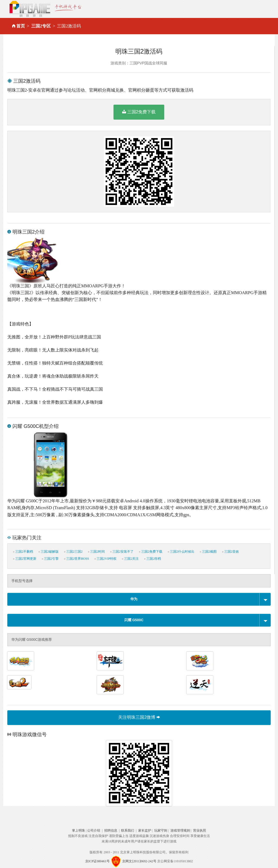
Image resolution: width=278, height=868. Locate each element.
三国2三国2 (73, 552)
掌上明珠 (78, 830)
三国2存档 (153, 559)
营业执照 (200, 830)
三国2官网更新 (25, 559)
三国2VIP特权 (105, 559)
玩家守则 (161, 830)
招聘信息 (111, 830)
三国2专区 (41, 26)
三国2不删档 (23, 552)
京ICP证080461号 (98, 861)
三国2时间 (96, 552)
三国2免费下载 (139, 112)
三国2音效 (230, 552)
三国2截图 (208, 552)
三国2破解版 (49, 552)
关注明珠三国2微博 (139, 717)
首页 (21, 26)
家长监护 (145, 830)
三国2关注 (130, 559)
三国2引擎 (50, 559)
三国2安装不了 (122, 552)
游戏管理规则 (180, 830)
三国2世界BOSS (77, 559)
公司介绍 (94, 830)
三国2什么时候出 (181, 552)
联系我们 (128, 830)
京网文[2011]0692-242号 (139, 861)
